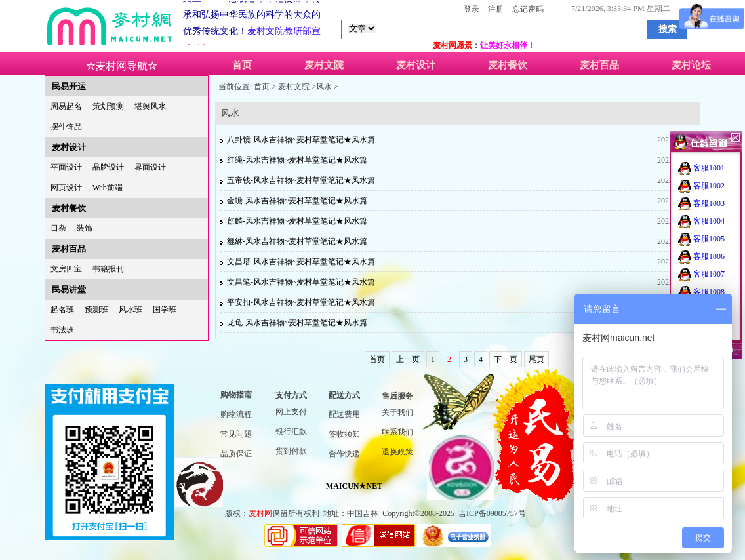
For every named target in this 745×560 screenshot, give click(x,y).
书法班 (62, 330)
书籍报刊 (108, 269)
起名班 (62, 310)
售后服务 (397, 396)
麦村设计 (416, 65)
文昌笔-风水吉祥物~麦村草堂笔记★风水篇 (301, 282)
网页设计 (66, 188)
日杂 (58, 228)
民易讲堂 (69, 290)
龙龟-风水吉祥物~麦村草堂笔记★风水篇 (297, 323)
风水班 (131, 310)
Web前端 (108, 188)
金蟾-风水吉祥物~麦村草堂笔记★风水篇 (297, 201)
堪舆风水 (150, 106)
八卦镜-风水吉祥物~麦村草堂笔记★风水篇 (301, 140)
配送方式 (344, 395)
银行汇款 (291, 431)
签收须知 (344, 434)
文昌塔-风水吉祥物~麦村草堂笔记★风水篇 (301, 262)
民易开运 (69, 86)
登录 (472, 9)
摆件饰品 (66, 127)
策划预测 (108, 106)
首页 (242, 65)
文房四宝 (66, 269)
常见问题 (236, 434)
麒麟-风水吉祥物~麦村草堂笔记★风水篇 (297, 221)
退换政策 (397, 452)
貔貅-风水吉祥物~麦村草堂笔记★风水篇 (297, 241)
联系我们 (397, 432)
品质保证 (236, 454)
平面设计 (66, 167)
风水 (324, 87)
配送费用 (344, 414)
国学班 (165, 310)
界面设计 (150, 167)
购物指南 (236, 395)
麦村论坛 (691, 65)
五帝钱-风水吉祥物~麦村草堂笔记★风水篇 (301, 180)
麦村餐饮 (508, 65)
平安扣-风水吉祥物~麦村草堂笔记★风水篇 (301, 302)
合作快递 (344, 454)
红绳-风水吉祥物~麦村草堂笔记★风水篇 (297, 160)
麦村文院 (324, 65)
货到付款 (291, 451)
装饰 (85, 228)
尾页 (536, 359)
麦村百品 (599, 65)
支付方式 (291, 395)
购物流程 (236, 414)
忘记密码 (528, 9)
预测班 (96, 310)
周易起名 (66, 106)
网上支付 (291, 412)
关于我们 (397, 412)
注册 (496, 9)
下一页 (506, 359)
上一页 (408, 359)
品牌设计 (108, 167)
